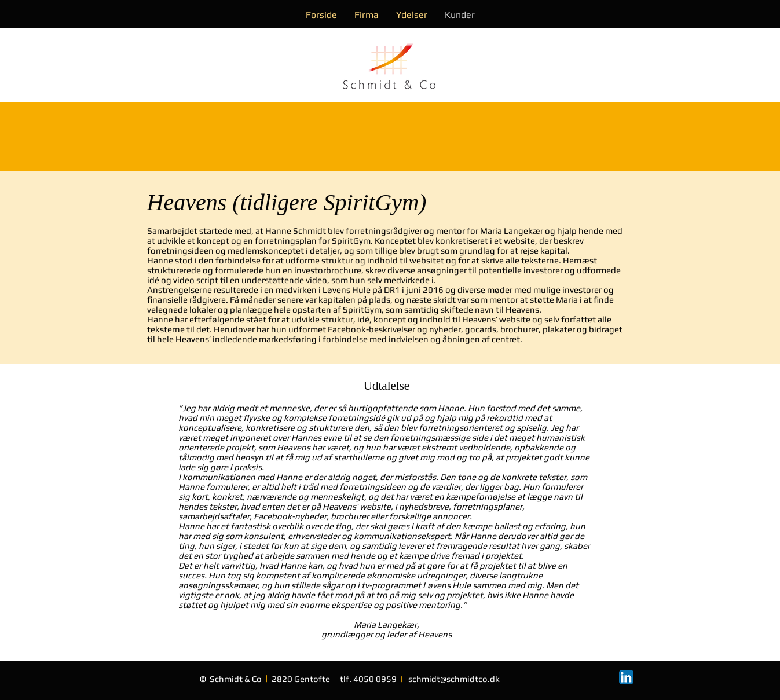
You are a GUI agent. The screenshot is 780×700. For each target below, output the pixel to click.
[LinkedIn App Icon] (626, 677)
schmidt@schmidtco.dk (454, 679)
